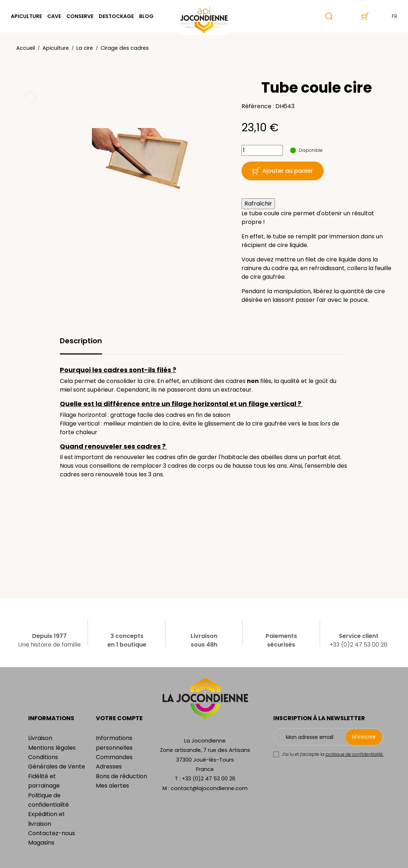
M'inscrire (364, 737)
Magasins (41, 843)
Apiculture (26, 16)
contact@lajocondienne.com (209, 788)
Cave (54, 16)
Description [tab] (81, 341)
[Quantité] (262, 150)
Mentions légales (52, 748)
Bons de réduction (121, 776)
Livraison (40, 738)
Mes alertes (112, 786)
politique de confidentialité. (354, 754)
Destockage (116, 16)
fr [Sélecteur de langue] (388, 16)
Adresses (109, 766)
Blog (146, 16)
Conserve (80, 16)
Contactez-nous (52, 833)
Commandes (114, 757)
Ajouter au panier (283, 171)
